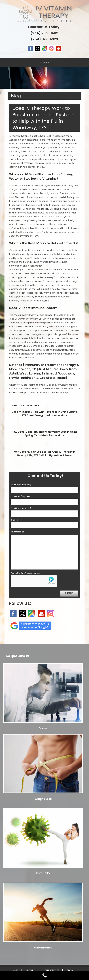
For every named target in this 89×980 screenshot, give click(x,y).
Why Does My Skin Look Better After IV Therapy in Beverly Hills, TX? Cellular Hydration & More (44, 454)
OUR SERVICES (52, 970)
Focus (43, 728)
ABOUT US (31, 970)
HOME (15, 970)
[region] (44, 78)
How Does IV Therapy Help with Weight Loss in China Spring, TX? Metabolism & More (44, 434)
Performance (43, 947)
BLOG (70, 970)
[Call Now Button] (44, 975)
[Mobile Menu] (44, 62)
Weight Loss (43, 799)
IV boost (55, 392)
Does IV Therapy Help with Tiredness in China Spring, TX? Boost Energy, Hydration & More (44, 414)
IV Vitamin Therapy (34, 163)
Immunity (43, 873)
